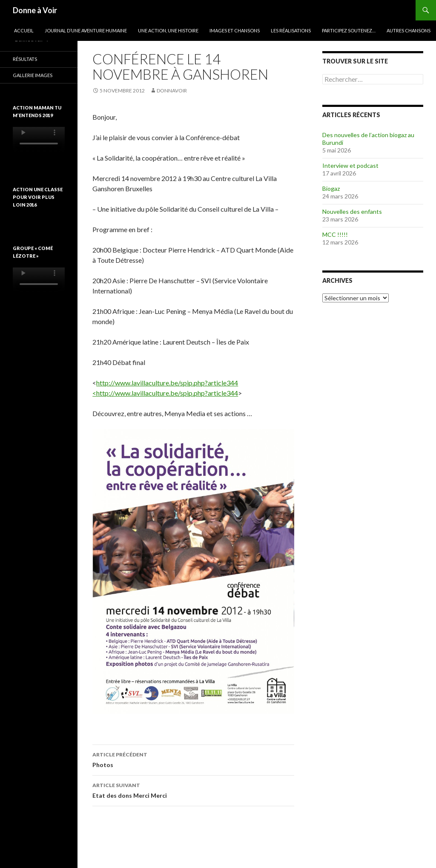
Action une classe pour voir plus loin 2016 (38, 197)
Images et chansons (235, 30)
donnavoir (172, 91)
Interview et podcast (350, 165)
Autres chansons (409, 30)
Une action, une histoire (168, 30)
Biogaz (331, 188)
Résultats (25, 59)
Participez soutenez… (349, 30)
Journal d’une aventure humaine (86, 30)
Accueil (24, 30)
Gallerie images (33, 75)
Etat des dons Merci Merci (193, 790)
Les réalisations (291, 30)
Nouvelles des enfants (352, 211)
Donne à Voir (35, 10)
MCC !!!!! (335, 234)
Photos (193, 759)
